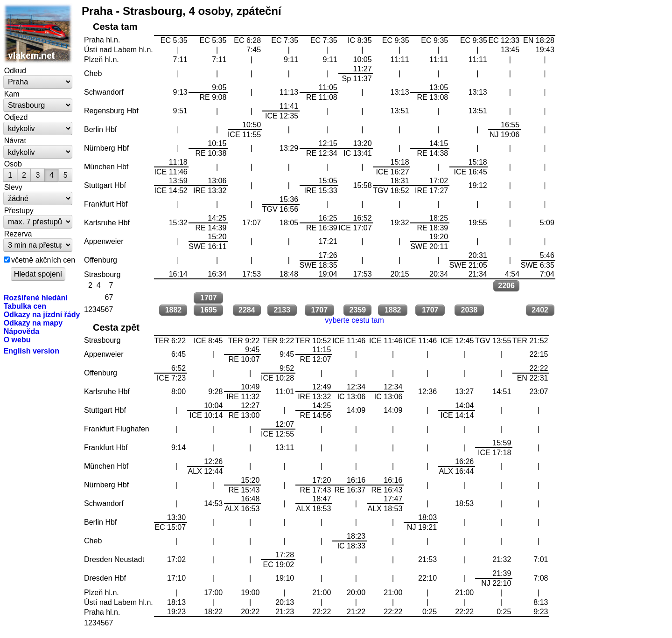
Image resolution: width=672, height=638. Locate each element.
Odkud (15, 70)
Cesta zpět (116, 327)
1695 (209, 310)
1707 (209, 298)
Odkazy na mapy (33, 323)
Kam (12, 94)
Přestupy (19, 210)
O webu (17, 340)
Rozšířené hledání (36, 298)
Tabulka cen (25, 306)
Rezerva (18, 234)
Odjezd (16, 117)
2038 (469, 310)
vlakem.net (38, 34)
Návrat (15, 140)
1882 (174, 310)
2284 (247, 310)
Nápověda (22, 331)
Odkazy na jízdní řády (42, 314)
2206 (506, 286)
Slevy (13, 187)
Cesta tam (115, 27)
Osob (13, 164)
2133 (282, 310)
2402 (540, 310)
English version (31, 351)
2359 (358, 310)
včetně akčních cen (43, 260)
